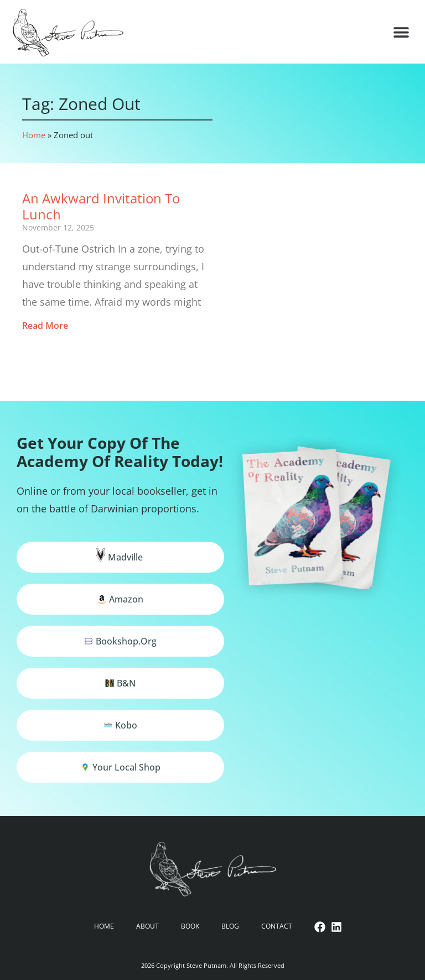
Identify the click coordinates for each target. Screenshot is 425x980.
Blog (230, 926)
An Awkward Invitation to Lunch (101, 206)
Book (190, 926)
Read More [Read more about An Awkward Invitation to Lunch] (45, 326)
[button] (401, 32)
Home (34, 135)
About (147, 926)
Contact (277, 926)
